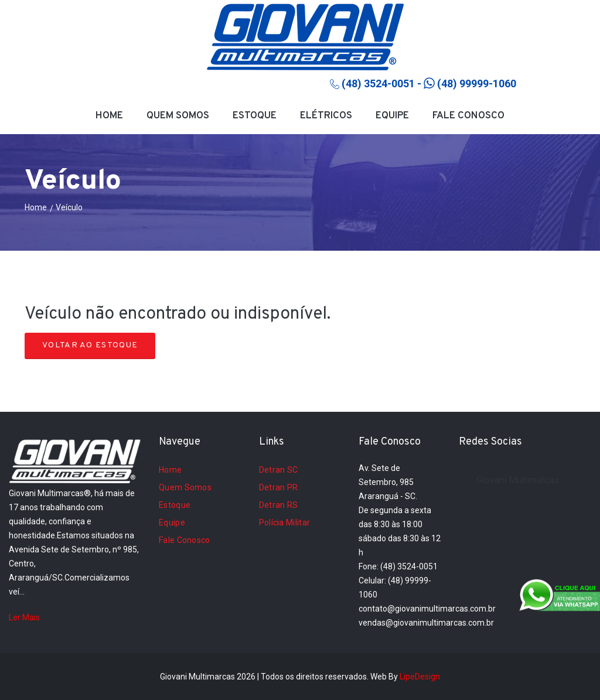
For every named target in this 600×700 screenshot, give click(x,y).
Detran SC (279, 470)
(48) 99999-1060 (470, 83)
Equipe (392, 116)
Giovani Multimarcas (518, 480)
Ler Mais (24, 617)
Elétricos (326, 116)
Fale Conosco (468, 116)
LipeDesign (420, 677)
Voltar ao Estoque (90, 345)
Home (109, 116)
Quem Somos (178, 116)
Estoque (255, 116)
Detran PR (279, 487)
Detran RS (279, 505)
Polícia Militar (285, 523)
